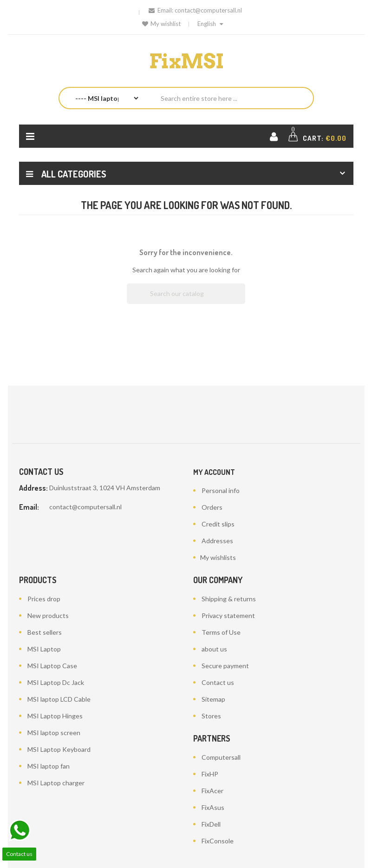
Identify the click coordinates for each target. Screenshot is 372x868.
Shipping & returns (229, 599)
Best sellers (45, 632)
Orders (212, 507)
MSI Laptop (44, 649)
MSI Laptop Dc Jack (56, 682)
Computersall (221, 757)
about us (214, 649)
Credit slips (218, 524)
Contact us (218, 682)
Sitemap (213, 699)
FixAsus (213, 807)
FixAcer (212, 791)
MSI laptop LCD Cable (59, 699)
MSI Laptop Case (52, 666)
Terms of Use (221, 632)
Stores (211, 716)
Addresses (217, 541)
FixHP (210, 774)
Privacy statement (228, 615)
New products (48, 615)
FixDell (211, 824)
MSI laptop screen (54, 733)
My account (214, 472)
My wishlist (161, 24)
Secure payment (225, 666)
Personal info (221, 490)
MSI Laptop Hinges (55, 716)
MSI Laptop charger (56, 783)
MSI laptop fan (49, 766)
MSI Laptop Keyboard (59, 749)
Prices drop (44, 599)
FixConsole (218, 841)
